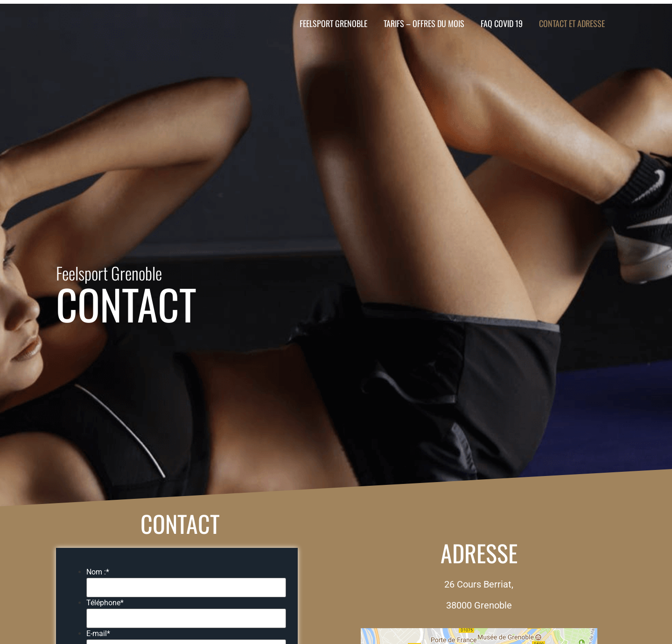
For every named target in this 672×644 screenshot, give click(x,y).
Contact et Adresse (572, 23)
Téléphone (105, 603)
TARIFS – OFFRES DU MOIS (424, 23)
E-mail (98, 634)
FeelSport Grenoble (333, 23)
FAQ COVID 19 (502, 23)
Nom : (98, 572)
